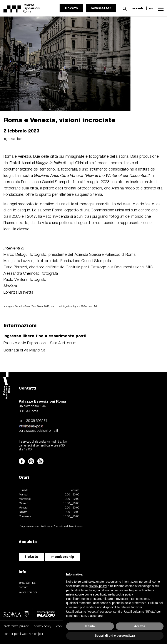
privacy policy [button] (98, 586)
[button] (124, 8)
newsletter (101, 8)
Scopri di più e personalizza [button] (115, 636)
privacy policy (42, 626)
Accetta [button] (140, 626)
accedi (138, 8)
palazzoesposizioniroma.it (38, 431)
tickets (71, 8)
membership (63, 557)
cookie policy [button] (124, 594)
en (151, 8)
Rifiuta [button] (90, 626)
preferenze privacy (16, 626)
